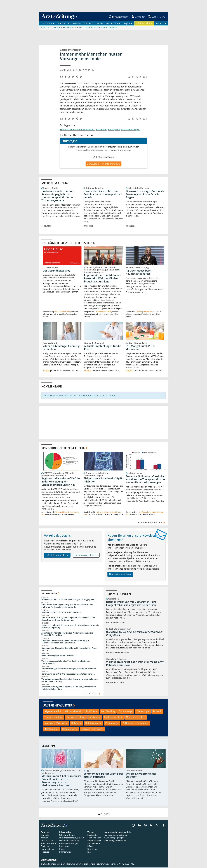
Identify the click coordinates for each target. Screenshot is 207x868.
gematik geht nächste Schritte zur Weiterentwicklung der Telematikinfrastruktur (67, 634)
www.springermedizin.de (116, 835)
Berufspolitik (114, 130)
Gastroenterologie (130, 130)
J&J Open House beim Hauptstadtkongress (138, 273)
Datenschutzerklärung (69, 841)
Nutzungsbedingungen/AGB (72, 838)
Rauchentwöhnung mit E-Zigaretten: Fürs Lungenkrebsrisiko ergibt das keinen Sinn (69, 688)
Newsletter (92, 850)
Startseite (45, 835)
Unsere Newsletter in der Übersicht (141, 776)
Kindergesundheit (113, 718)
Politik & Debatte (144, 24)
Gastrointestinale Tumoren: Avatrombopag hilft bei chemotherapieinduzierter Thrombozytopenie (58, 196)
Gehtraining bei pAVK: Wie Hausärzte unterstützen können (68, 674)
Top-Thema (92, 712)
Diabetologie (143, 712)
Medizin (62, 24)
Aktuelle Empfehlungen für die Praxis (103, 348)
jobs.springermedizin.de (115, 841)
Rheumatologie (70, 729)
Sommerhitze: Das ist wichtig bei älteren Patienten (103, 776)
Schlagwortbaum (67, 835)
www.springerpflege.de (115, 838)
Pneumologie (112, 724)
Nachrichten (49, 24)
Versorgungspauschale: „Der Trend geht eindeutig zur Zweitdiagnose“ (66, 663)
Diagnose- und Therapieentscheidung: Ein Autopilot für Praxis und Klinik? (69, 650)
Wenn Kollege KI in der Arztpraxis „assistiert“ (62, 613)
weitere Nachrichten (92, 694)
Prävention (101, 130)
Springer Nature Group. (98, 864)
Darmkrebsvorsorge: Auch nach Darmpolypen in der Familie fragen (145, 195)
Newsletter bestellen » (120, 575)
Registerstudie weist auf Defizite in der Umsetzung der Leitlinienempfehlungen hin (61, 482)
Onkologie (76, 724)
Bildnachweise (66, 852)
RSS (89, 852)
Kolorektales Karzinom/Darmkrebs (77, 130)
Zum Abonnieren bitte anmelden (103, 164)
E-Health (157, 712)
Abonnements (94, 844)
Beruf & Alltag (108, 712)
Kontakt (63, 850)
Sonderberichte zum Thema (63, 449)
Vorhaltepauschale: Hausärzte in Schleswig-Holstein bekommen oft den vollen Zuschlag (70, 681)
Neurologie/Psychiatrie (56, 724)
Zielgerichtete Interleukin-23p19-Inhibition (103, 481)
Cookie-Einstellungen (69, 844)
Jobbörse (45, 852)
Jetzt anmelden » (57, 556)
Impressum (64, 847)
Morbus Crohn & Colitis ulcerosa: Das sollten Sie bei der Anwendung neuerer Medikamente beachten (61, 781)
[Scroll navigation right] (165, 24)
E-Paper (91, 847)
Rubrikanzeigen (94, 841)
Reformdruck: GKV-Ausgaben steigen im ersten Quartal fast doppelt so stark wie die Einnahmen (68, 619)
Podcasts (88, 24)
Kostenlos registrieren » (87, 556)
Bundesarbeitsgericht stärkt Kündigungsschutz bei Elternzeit (69, 669)
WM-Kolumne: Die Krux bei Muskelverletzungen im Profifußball (68, 600)
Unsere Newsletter (58, 706)
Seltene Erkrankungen (92, 729)
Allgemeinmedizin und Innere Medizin (63, 712)
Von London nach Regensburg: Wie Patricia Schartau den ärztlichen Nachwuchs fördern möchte (67, 606)
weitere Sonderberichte (152, 523)
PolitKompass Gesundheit (135, 724)
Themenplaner (94, 838)
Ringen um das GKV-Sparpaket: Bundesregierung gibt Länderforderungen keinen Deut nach (65, 642)
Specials (99, 24)
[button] (162, 17)
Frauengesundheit (54, 718)
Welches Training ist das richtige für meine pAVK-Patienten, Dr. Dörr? (136, 664)
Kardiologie (95, 718)
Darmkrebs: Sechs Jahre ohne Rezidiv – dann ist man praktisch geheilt (103, 195)
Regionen (128, 24)
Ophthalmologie (93, 724)
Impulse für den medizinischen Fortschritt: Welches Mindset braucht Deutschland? (103, 279)
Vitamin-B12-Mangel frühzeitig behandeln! (61, 348)
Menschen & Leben (136, 718)
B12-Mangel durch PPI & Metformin (140, 348)
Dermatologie (126, 712)
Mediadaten (93, 835)
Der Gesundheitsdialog (57, 271)
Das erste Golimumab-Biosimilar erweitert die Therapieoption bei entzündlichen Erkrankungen (146, 480)
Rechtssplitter (51, 729)
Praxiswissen (75, 24)
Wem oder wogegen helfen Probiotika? (59, 656)
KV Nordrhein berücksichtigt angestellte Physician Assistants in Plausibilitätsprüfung (70, 627)
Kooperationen (114, 24)
